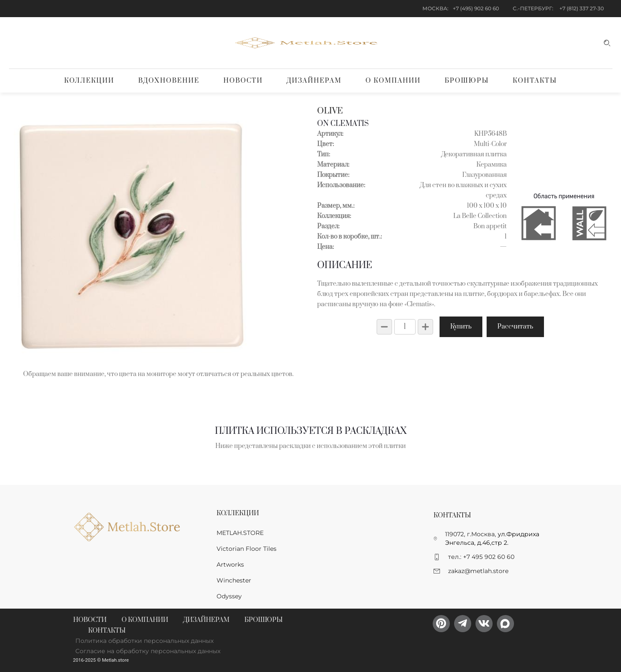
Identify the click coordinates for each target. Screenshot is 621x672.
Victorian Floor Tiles (247, 549)
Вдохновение (169, 81)
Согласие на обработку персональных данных (148, 651)
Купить (461, 327)
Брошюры (467, 81)
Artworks (230, 564)
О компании (393, 81)
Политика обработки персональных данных (144, 641)
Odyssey (229, 596)
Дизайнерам (314, 81)
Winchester (234, 580)
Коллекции (89, 81)
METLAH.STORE (240, 533)
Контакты (535, 81)
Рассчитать (515, 327)
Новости (243, 81)
